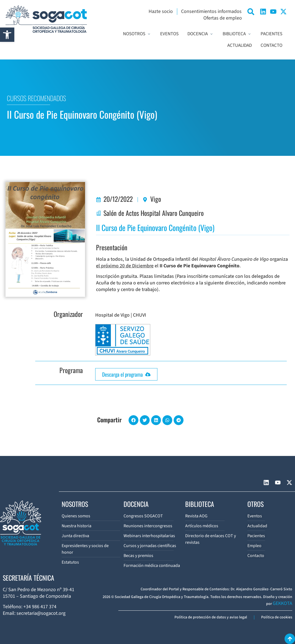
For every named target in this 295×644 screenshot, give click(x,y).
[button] (7, 35)
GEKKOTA (282, 603)
